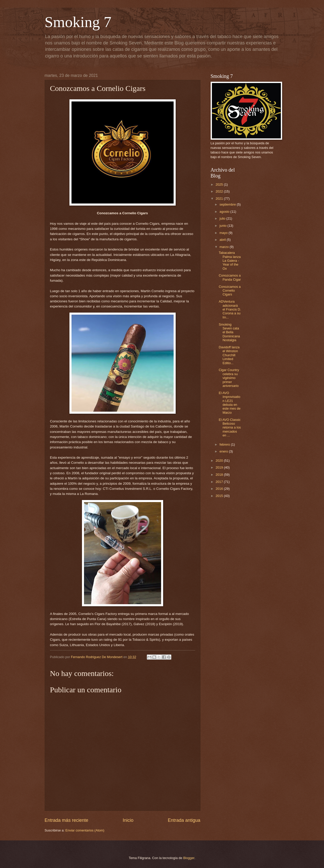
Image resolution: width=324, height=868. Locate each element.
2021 (220, 199)
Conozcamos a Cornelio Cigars (230, 291)
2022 (220, 191)
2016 (220, 489)
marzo (225, 247)
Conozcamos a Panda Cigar (230, 277)
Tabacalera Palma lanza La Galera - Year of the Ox (230, 261)
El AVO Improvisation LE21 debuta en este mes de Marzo (230, 403)
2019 (220, 467)
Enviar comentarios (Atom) (85, 830)
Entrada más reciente (67, 820)
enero (224, 451)
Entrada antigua (184, 820)
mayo (224, 233)
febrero (225, 444)
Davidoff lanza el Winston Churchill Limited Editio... (229, 355)
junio (224, 226)
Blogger (189, 858)
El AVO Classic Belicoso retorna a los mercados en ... (230, 428)
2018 (220, 475)
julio (223, 218)
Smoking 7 (78, 22)
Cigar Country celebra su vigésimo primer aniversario (229, 378)
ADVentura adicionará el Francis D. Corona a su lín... (230, 309)
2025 (220, 185)
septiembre (228, 204)
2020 (220, 461)
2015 (220, 496)
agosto (225, 212)
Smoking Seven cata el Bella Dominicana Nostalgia (229, 332)
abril (223, 240)
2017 (220, 482)
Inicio (128, 820)
